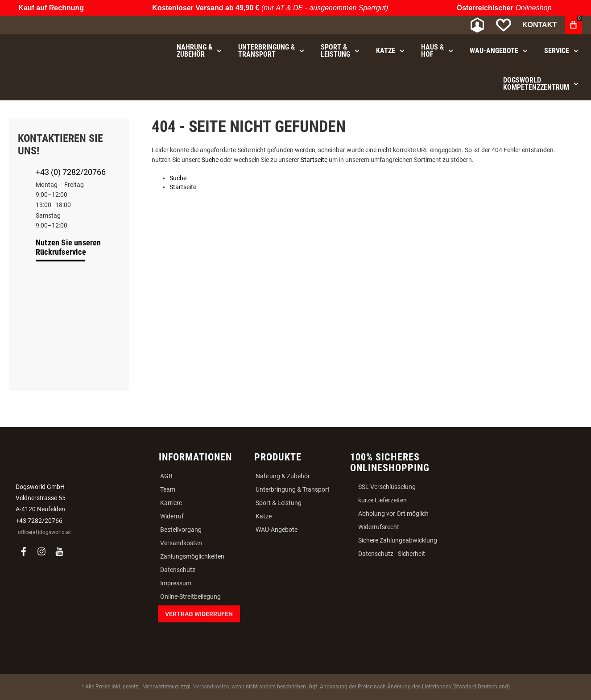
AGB (166, 476)
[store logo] (56, 25)
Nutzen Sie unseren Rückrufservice (68, 247)
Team (168, 489)
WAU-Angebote (277, 530)
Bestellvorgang (181, 530)
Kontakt (539, 25)
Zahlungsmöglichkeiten (192, 556)
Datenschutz (178, 570)
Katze (264, 516)
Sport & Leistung (279, 503)
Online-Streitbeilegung (190, 596)
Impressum (176, 583)
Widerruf (172, 516)
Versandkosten (181, 543)
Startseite (314, 160)
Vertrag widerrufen (199, 614)
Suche (210, 160)
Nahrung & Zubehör (283, 476)
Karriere (171, 503)
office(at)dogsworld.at (44, 532)
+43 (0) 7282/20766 (71, 172)
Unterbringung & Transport (293, 489)
